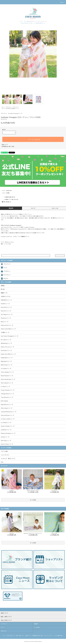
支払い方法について (11, 636)
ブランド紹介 (4, 451)
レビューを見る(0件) (6, 191)
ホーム (3, 107)
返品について (5, 145)
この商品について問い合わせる (10, 199)
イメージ (33, 208)
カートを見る (37, 627)
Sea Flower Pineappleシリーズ (12, 108)
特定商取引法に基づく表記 (8, 146)
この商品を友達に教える (8, 197)
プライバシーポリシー (48, 636)
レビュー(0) (55, 208)
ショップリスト (5, 455)
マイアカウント (4, 624)
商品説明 (11, 208)
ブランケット (9, 107)
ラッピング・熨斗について (8, 459)
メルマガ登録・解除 (58, 636)
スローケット (16, 107)
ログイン (3, 627)
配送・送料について (20, 636)
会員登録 (36, 624)
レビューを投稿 (5, 193)
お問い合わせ (4, 631)
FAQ (2, 462)
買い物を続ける (6, 202)
